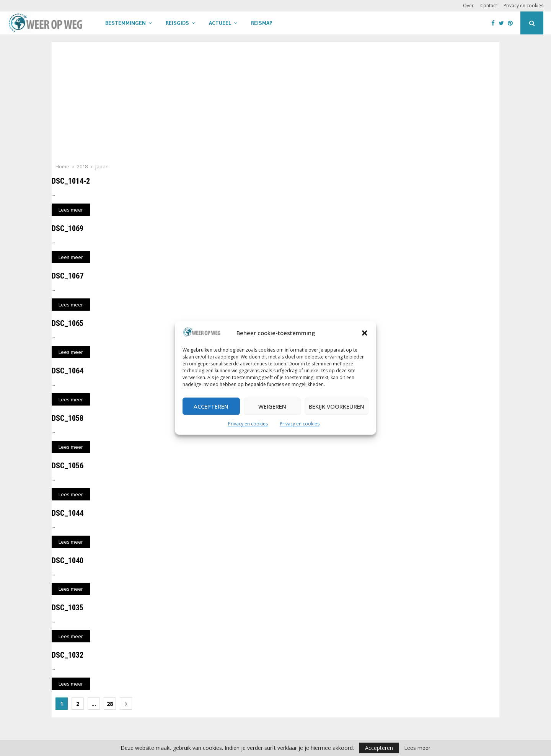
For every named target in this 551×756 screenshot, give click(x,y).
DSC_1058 (68, 418)
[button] (365, 333)
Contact (489, 6)
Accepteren (211, 406)
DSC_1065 (68, 323)
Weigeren (272, 406)
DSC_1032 (68, 655)
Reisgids (177, 23)
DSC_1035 (68, 608)
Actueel (220, 23)
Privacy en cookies (248, 424)
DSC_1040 (68, 560)
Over (468, 6)
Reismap (262, 23)
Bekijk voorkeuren (337, 406)
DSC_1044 (68, 513)
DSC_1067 (68, 276)
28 (110, 704)
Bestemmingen (126, 23)
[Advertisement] (275, 105)
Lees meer (417, 748)
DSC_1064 (68, 371)
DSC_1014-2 (71, 181)
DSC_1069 (68, 228)
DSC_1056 (68, 466)
